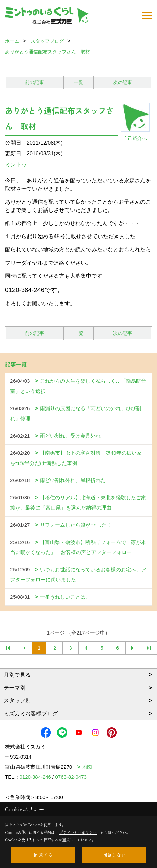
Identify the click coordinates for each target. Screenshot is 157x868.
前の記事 (34, 82)
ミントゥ (16, 164)
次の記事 (123, 82)
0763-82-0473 (71, 777)
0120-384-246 (35, 777)
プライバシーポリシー (78, 832)
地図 (87, 767)
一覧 (79, 82)
